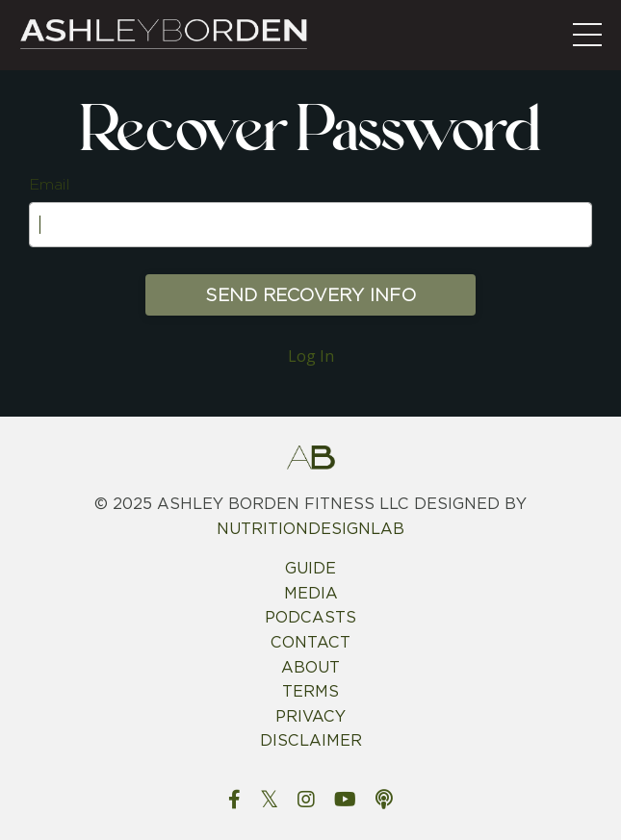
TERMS (310, 691)
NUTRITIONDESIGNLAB (310, 529)
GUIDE (310, 568)
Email (50, 184)
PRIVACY (310, 716)
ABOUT (310, 667)
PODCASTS (310, 617)
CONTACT (310, 642)
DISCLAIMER (311, 740)
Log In (311, 356)
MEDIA (311, 593)
